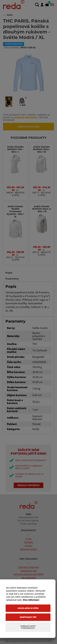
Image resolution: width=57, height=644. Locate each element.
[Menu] (52, 5)
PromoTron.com (38, 641)
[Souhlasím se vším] (28, 608)
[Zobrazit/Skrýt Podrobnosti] (28, 627)
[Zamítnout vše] (28, 617)
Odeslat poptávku (28, 485)
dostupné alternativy (26, 117)
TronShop (25, 641)
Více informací (31, 600)
